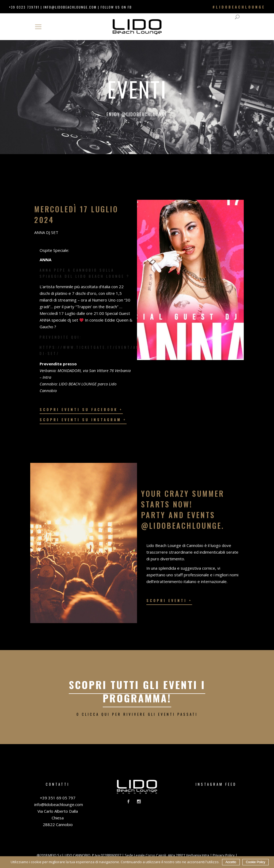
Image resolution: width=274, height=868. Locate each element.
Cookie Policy (256, 862)
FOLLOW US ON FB (116, 7)
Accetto (231, 862)
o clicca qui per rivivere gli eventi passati (137, 714)
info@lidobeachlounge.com (70, 7)
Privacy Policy (224, 855)
